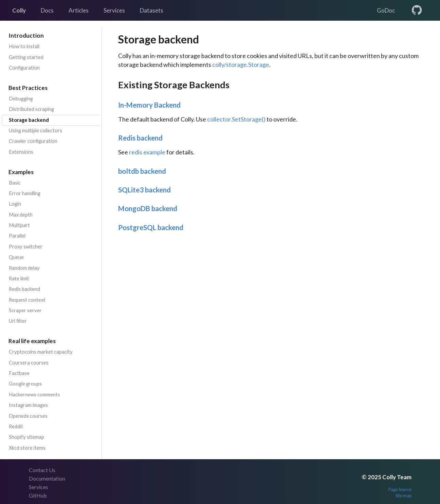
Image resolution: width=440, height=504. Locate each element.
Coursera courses (29, 363)
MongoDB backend (148, 208)
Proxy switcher (26, 247)
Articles (79, 10)
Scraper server (25, 310)
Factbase (19, 373)
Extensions (21, 152)
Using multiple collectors (35, 130)
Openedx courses (28, 416)
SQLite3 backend (144, 190)
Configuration (24, 68)
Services (114, 10)
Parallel (17, 236)
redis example (147, 152)
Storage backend (29, 120)
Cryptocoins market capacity (41, 352)
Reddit (16, 426)
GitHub (38, 495)
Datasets (152, 10)
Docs (47, 10)
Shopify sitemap (26, 437)
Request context (27, 300)
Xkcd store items (27, 448)
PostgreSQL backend (151, 227)
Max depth (21, 215)
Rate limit (19, 278)
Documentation (47, 478)
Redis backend (24, 289)
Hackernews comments (34, 395)
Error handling (25, 193)
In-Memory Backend (149, 105)
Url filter (18, 321)
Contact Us (42, 470)
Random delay (24, 268)
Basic (15, 183)
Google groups (25, 384)
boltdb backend (142, 171)
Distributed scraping (31, 109)
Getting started (26, 57)
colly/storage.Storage (241, 64)
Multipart (19, 225)
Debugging (21, 99)
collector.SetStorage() (236, 119)
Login (15, 204)
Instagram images (28, 405)
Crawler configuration (33, 141)
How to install (24, 46)
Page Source (400, 489)
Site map (404, 496)
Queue (16, 257)
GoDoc (386, 10)
